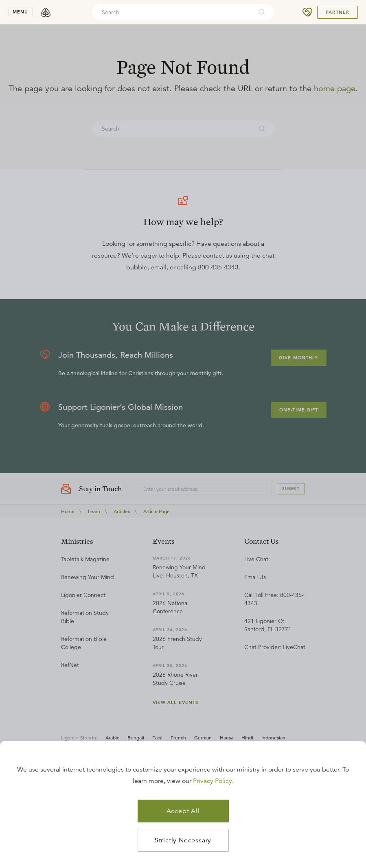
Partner (338, 12)
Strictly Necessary (183, 840)
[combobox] (172, 12)
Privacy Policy (213, 781)
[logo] (46, 12)
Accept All (183, 811)
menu (20, 12)
